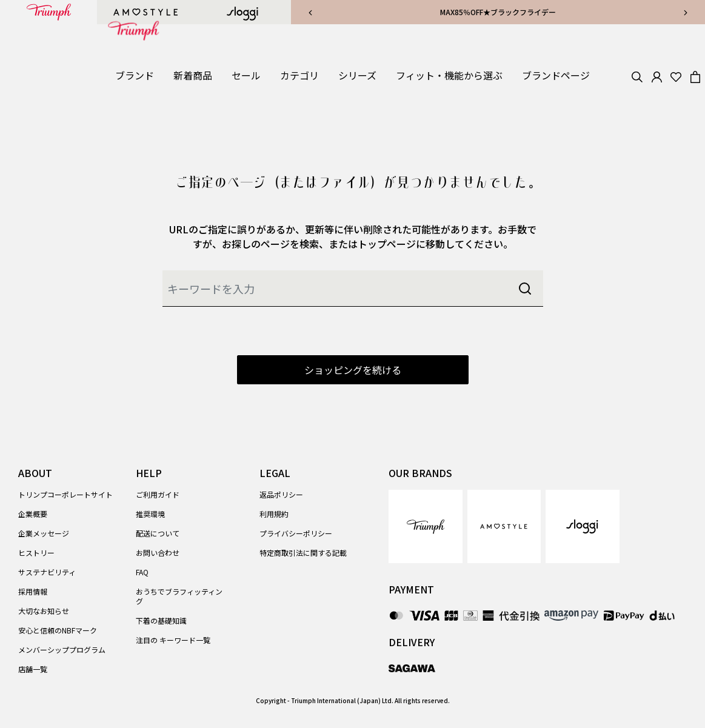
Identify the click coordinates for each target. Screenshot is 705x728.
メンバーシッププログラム (62, 650)
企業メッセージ (44, 533)
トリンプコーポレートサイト (65, 494)
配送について (158, 533)
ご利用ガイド (158, 494)
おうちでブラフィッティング (179, 596)
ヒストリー (36, 553)
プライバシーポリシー (296, 533)
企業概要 (33, 514)
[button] (135, 76)
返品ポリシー (281, 494)
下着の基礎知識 (161, 620)
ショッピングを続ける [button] (353, 370)
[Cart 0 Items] (695, 75)
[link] (193, 76)
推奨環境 (150, 514)
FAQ (142, 572)
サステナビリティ (47, 572)
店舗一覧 (33, 669)
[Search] (637, 75)
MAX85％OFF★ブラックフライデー (498, 12)
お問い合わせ (158, 553)
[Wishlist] (676, 75)
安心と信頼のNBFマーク (58, 630)
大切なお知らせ (44, 611)
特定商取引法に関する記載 (303, 553)
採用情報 (33, 591)
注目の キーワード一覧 (173, 640)
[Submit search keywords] (525, 289)
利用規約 (274, 514)
